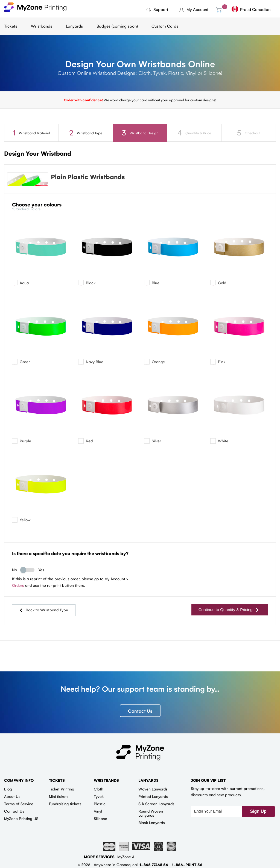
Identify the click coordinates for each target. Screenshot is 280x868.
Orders (18, 588)
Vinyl (98, 812)
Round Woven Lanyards (151, 814)
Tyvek (99, 797)
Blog (8, 790)
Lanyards (74, 26)
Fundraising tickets (65, 805)
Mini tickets (59, 797)
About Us (12, 797)
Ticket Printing (62, 790)
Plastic (100, 805)
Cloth (99, 790)
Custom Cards (165, 26)
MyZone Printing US (21, 819)
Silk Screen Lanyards (156, 805)
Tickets (11, 26)
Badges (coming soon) (117, 26)
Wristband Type (86, 133)
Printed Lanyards (153, 797)
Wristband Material (31, 133)
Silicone (100, 819)
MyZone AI (126, 858)
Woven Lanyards (153, 790)
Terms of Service (19, 805)
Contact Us (140, 712)
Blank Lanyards (152, 823)
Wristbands (42, 26)
